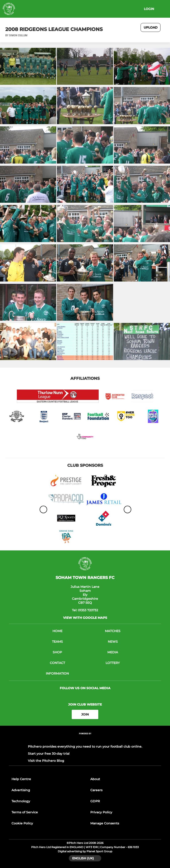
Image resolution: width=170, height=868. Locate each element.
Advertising (21, 790)
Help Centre (21, 779)
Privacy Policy (101, 812)
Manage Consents (105, 823)
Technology (21, 801)
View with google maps (85, 618)
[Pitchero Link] (85, 740)
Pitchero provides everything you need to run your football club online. (85, 746)
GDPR (95, 801)
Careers (96, 790)
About (95, 779)
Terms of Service (25, 812)
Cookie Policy (22, 823)
